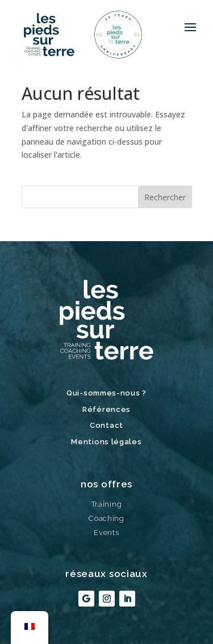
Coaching (106, 518)
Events (106, 533)
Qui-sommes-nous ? (106, 393)
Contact (106, 425)
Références (106, 409)
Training (107, 504)
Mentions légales (106, 442)
